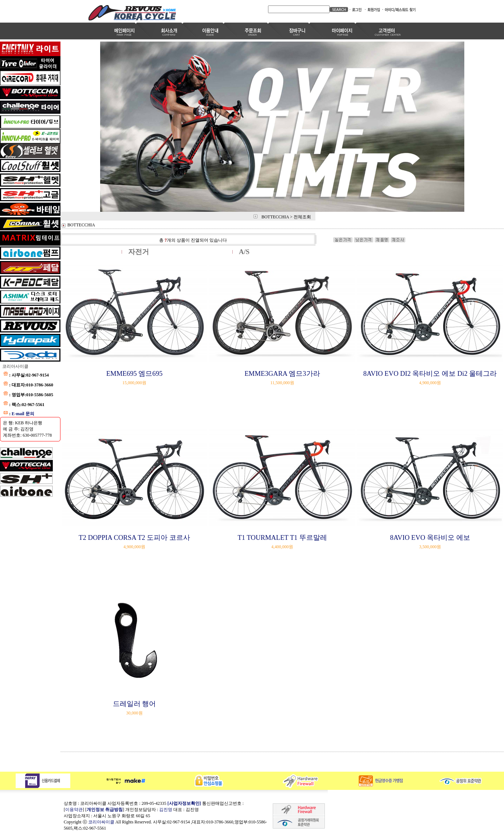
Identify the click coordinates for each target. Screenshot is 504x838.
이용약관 (74, 810)
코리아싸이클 (101, 822)
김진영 (166, 810)
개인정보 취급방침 (105, 810)
